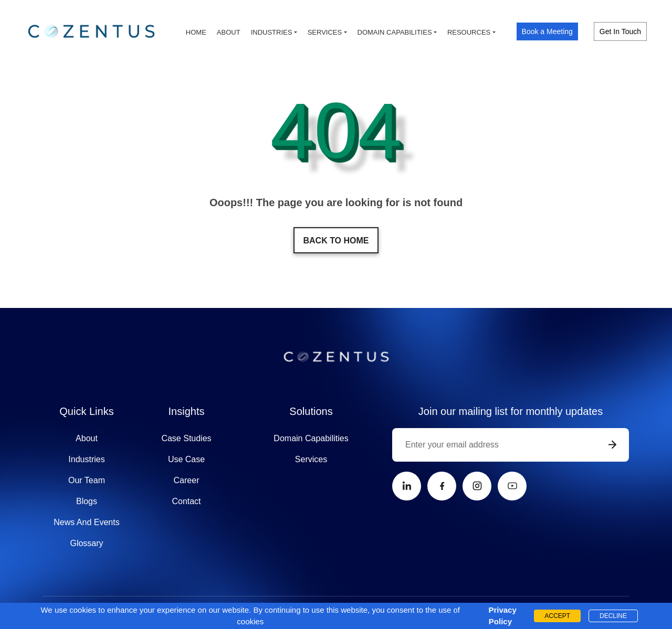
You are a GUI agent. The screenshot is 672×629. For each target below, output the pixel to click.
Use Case (186, 459)
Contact (186, 501)
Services (325, 32)
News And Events (86, 522)
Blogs (87, 501)
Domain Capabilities (311, 438)
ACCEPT (557, 616)
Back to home (336, 241)
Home (196, 32)
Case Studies (186, 438)
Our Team (87, 480)
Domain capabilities (395, 32)
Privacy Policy (500, 616)
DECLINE (613, 616)
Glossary (86, 543)
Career (187, 480)
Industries (272, 32)
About (229, 32)
